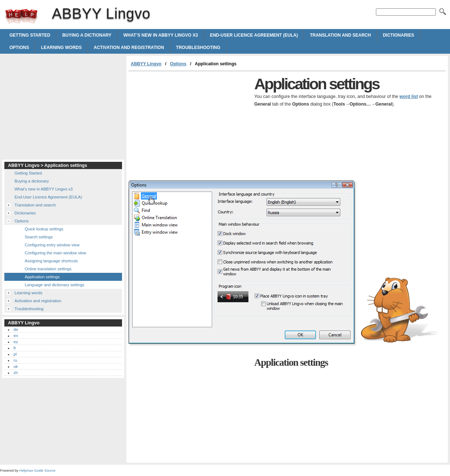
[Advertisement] (190, 126)
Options (19, 48)
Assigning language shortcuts (51, 261)
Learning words (61, 48)
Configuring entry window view (52, 245)
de (16, 329)
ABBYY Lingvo (21, 16)
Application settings (42, 277)
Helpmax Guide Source (37, 470)
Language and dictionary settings (54, 285)
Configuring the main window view (55, 253)
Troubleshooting (198, 48)
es (16, 342)
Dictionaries (398, 35)
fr (15, 348)
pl (15, 354)
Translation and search (340, 35)
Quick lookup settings (44, 229)
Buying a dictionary (87, 35)
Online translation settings (48, 269)
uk (16, 366)
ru (15, 360)
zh (16, 373)
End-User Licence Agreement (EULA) (254, 35)
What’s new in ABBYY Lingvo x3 (161, 35)
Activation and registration (129, 48)
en (16, 336)
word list (409, 97)
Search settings (39, 237)
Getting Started (30, 35)
